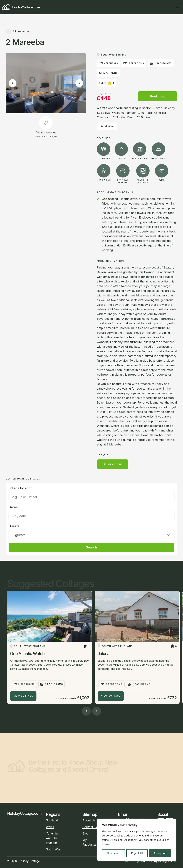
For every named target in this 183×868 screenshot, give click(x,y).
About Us (89, 820)
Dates (13, 507)
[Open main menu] (178, 7)
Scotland (52, 820)
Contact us (90, 827)
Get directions (113, 464)
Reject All (137, 853)
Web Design (132, 861)
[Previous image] (13, 83)
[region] (137, 840)
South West (54, 849)
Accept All (160, 853)
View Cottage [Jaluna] (111, 696)
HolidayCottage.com (21, 7)
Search (91, 547)
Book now (158, 96)
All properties (18, 32)
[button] (91, 532)
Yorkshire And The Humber (52, 838)
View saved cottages (46, 136)
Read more (107, 126)
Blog (85, 834)
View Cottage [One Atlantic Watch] (23, 696)
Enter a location (20, 488)
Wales (50, 827)
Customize (113, 853)
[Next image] (79, 83)
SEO (150, 861)
